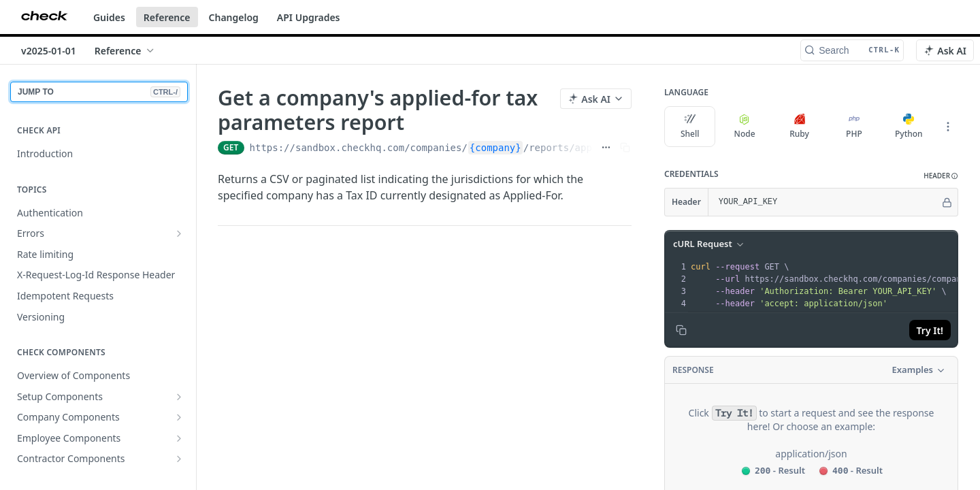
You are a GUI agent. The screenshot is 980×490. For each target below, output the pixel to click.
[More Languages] (948, 127)
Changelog (234, 17)
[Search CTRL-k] (852, 50)
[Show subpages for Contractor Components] (179, 459)
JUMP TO (99, 92)
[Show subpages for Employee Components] (179, 438)
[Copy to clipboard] (681, 330)
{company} (495, 148)
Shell (690, 127)
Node (745, 127)
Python (909, 127)
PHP (854, 127)
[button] (941, 176)
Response (693, 370)
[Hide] (947, 202)
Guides (109, 17)
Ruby (799, 127)
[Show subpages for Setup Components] (179, 397)
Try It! (930, 330)
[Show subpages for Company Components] (179, 417)
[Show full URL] (606, 148)
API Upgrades (309, 17)
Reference (167, 17)
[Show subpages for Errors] (179, 233)
